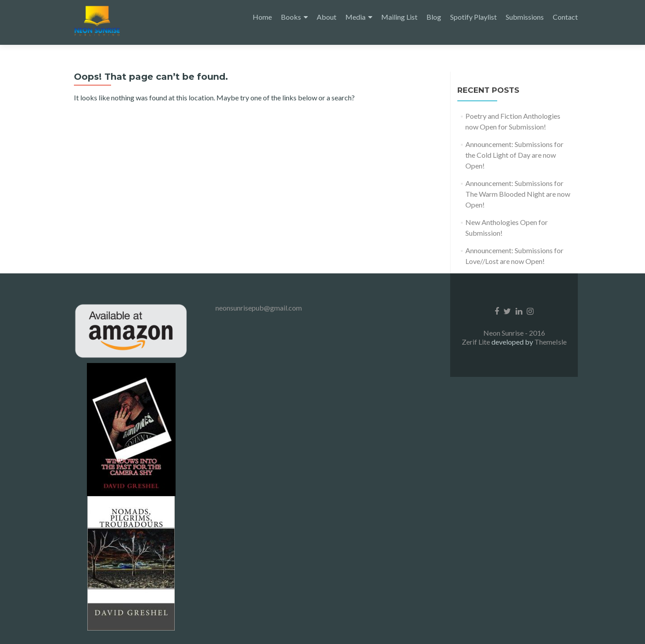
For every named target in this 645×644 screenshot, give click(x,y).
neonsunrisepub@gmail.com (259, 308)
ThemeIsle (550, 342)
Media (355, 17)
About (327, 17)
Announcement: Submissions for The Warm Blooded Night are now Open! (518, 194)
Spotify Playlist (473, 17)
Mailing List (399, 17)
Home (262, 17)
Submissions (525, 17)
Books (291, 17)
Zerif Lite (477, 342)
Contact (565, 17)
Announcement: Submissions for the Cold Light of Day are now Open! (514, 155)
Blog (434, 17)
